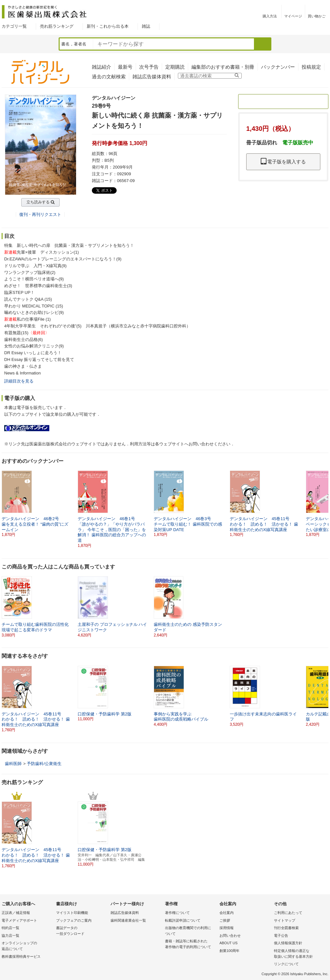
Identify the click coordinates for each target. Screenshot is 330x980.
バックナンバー (278, 67)
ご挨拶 (225, 920)
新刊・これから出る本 (108, 26)
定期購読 (175, 67)
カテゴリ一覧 (14, 26)
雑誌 (146, 26)
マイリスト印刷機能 (72, 913)
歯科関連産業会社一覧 (128, 920)
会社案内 (227, 913)
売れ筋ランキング (57, 26)
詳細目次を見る (19, 381)
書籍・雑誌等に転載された (191, 944)
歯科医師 (13, 764)
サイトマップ (285, 920)
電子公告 (281, 936)
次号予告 (149, 67)
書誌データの (82, 931)
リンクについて (286, 964)
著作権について (177, 913)
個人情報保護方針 (288, 943)
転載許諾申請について (183, 920)
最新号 (125, 67)
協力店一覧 (10, 936)
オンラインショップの (27, 946)
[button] (324, 501)
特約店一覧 (10, 928)
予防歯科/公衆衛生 (44, 764)
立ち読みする (38, 202)
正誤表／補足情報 (16, 913)
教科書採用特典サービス (21, 956)
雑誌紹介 (102, 67)
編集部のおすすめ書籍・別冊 (223, 67)
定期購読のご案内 (283, 101)
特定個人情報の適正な (300, 954)
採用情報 (227, 928)
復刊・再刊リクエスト (40, 214)
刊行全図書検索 (286, 928)
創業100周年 (229, 951)
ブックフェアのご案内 (74, 920)
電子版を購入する (283, 162)
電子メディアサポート (19, 920)
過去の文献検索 (109, 77)
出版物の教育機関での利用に (191, 931)
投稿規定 (311, 67)
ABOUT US (228, 943)
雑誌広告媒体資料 (152, 77)
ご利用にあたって (288, 913)
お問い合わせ (230, 936)
